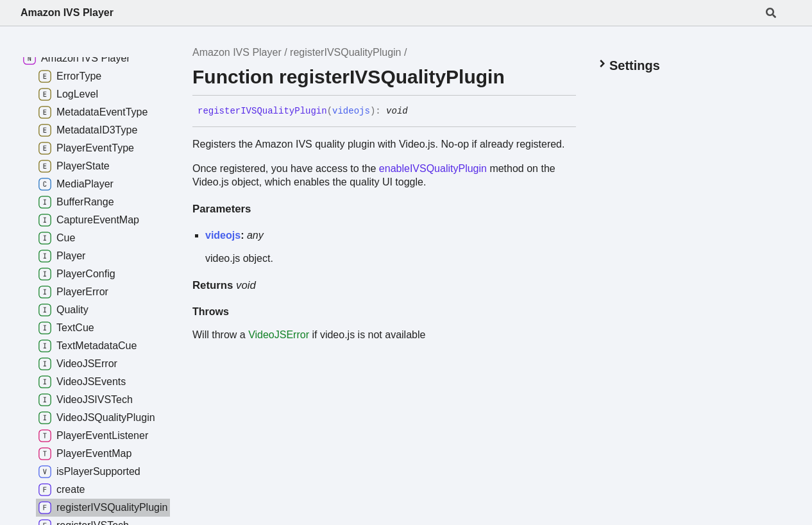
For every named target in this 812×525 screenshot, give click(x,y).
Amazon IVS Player (67, 13)
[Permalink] (418, 112)
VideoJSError (279, 335)
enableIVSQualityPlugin (433, 168)
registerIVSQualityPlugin (345, 52)
